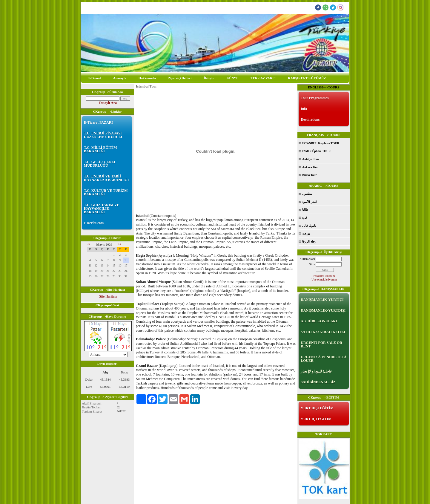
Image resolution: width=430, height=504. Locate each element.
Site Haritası (108, 296)
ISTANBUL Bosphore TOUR (321, 143)
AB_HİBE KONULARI (319, 321)
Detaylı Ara (108, 103)
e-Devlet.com (94, 223)
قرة (305, 218)
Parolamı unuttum (324, 276)
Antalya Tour (311, 159)
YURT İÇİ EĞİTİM (316, 419)
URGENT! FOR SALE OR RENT (321, 344)
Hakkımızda (147, 78)
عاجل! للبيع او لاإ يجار (316, 371)
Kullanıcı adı (307, 259)
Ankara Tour (311, 167)
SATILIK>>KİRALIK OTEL (324, 332)
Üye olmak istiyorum (324, 279)
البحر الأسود (310, 202)
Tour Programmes (315, 98)
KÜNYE (233, 78)
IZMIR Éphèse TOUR (316, 151)
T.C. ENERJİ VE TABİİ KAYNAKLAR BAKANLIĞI (106, 178)
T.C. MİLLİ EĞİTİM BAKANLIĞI (100, 149)
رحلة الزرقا (309, 242)
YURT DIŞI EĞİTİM (317, 408)
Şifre (312, 264)
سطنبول (307, 194)
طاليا (305, 210)
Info (304, 109)
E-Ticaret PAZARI (98, 122)
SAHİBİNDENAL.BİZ (318, 382)
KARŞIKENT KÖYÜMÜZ (307, 78)
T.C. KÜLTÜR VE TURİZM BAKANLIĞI (106, 192)
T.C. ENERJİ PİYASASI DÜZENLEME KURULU (104, 135)
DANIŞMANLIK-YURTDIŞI (323, 310)
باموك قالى (309, 226)
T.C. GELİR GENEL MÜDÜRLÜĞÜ (100, 164)
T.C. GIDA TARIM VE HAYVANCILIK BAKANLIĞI (102, 209)
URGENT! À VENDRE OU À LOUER (324, 359)
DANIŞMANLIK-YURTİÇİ (322, 300)
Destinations (310, 120)
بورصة (306, 233)
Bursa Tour (310, 175)
